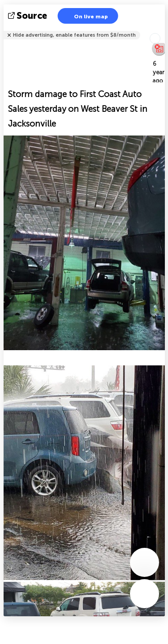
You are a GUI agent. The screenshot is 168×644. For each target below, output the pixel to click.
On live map (85, 16)
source (28, 16)
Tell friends (161, 29)
